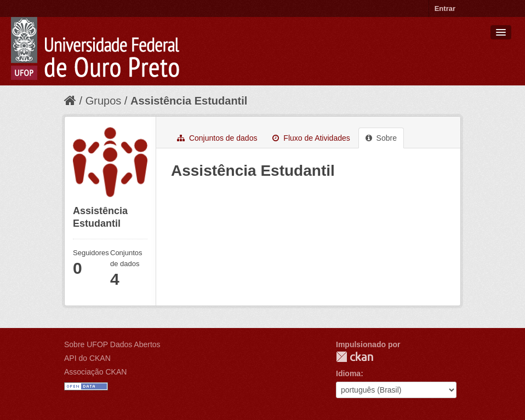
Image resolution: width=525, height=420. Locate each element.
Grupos (104, 101)
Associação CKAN (95, 372)
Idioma (348, 373)
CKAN (355, 357)
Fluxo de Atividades (311, 138)
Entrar (445, 8)
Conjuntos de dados (217, 138)
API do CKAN (87, 358)
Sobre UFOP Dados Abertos (112, 344)
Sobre (381, 138)
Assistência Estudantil (189, 101)
